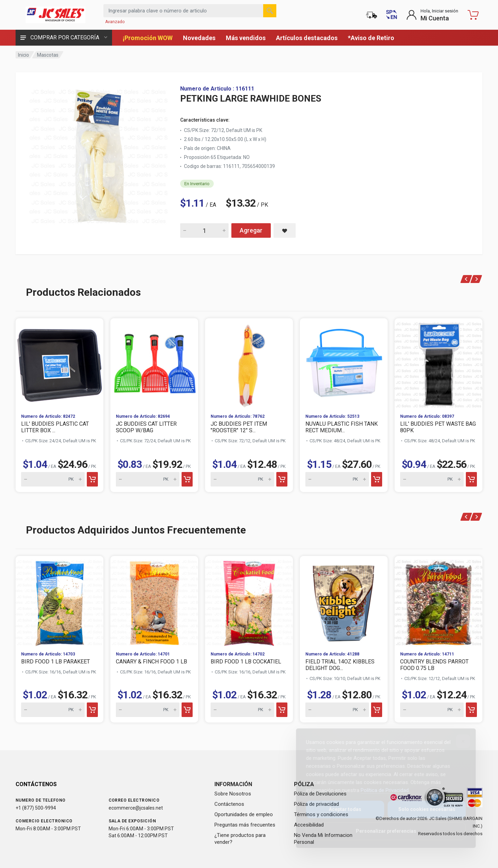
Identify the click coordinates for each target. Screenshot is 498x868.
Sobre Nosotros (233, 794)
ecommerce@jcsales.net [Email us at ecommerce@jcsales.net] (136, 808)
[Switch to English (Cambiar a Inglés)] (391, 15)
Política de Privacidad (379, 790)
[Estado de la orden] (371, 15)
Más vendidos (246, 38)
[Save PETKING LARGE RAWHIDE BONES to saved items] (285, 230)
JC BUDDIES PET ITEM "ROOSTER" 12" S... (239, 427)
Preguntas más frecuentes (245, 825)
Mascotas (48, 55)
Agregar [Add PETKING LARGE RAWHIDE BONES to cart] (251, 230)
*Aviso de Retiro (371, 38)
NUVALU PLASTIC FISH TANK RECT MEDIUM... (342, 427)
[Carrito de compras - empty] (473, 15)
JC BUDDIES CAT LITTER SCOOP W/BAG (146, 427)
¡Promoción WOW (148, 38)
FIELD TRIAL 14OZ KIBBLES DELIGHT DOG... (340, 665)
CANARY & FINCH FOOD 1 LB (151, 662)
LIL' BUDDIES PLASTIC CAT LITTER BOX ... (55, 427)
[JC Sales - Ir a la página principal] (55, 15)
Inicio (24, 55)
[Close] (458, 741)
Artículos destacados (307, 38)
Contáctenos (229, 804)
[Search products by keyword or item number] (190, 11)
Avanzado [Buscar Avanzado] (115, 22)
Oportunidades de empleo (244, 814)
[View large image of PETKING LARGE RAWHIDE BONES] (99, 155)
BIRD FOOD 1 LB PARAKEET (56, 662)
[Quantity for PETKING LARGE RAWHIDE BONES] (204, 230)
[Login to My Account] (432, 15)
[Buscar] (270, 11)
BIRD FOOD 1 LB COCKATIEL (246, 662)
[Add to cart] (92, 479)
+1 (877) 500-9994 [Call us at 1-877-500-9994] (36, 808)
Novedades (199, 38)
